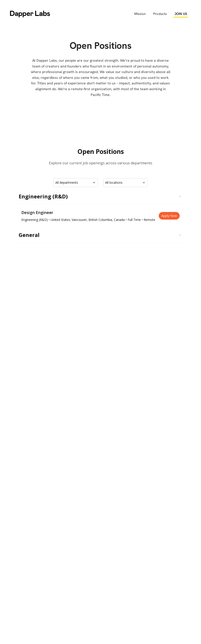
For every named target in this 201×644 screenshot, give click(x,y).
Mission (140, 14)
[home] (30, 14)
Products (160, 14)
